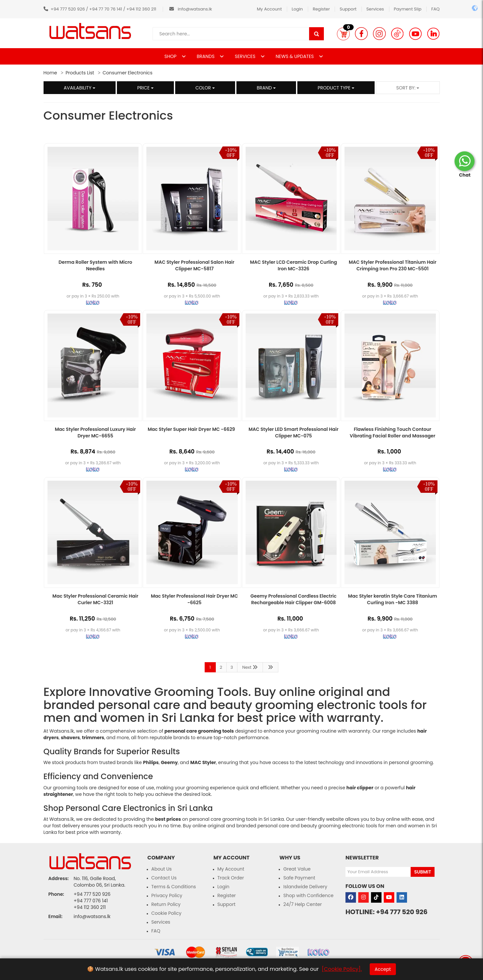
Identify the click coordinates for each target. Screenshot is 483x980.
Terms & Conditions (174, 887)
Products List (80, 73)
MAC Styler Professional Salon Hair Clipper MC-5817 (195, 265)
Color (205, 88)
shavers (70, 738)
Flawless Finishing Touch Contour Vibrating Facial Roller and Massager (392, 432)
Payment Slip (408, 9)
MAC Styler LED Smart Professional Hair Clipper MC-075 (294, 432)
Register (321, 9)
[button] (343, 34)
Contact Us (164, 878)
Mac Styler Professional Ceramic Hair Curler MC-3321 (95, 599)
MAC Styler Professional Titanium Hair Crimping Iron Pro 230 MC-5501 (393, 265)
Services (375, 9)
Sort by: (408, 88)
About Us (161, 869)
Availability (80, 88)
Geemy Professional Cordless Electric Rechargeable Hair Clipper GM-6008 (294, 599)
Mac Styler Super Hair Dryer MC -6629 (191, 429)
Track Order (231, 878)
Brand (266, 88)
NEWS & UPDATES (295, 56)
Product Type (336, 88)
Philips (151, 762)
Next (250, 667)
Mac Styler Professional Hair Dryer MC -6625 (195, 599)
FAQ (436, 9)
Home (50, 73)
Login (297, 9)
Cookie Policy (166, 913)
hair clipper (360, 788)
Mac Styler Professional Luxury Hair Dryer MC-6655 (95, 432)
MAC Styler (203, 762)
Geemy (169, 762)
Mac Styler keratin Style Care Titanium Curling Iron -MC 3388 (393, 599)
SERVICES (246, 56)
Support (348, 9)
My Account (269, 9)
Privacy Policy (167, 895)
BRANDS (206, 56)
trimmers (93, 738)
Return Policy (166, 904)
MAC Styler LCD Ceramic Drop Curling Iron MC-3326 (293, 265)
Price (145, 88)
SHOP (171, 56)
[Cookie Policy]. (342, 969)
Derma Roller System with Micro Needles (95, 265)
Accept (383, 969)
